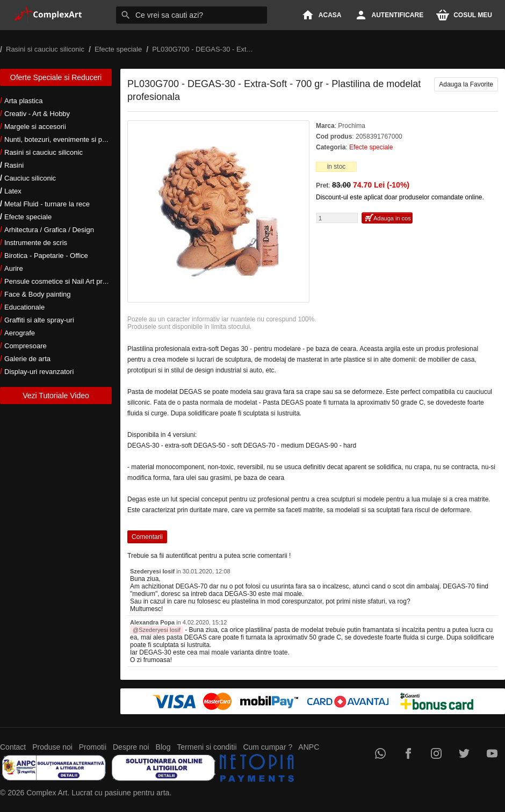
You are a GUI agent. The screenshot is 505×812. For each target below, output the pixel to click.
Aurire (14, 268)
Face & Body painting (38, 294)
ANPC (309, 747)
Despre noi (131, 747)
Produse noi (52, 747)
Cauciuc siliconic (30, 178)
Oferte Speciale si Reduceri (56, 77)
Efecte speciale (28, 217)
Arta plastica (24, 101)
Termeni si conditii (207, 747)
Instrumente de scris (36, 243)
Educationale (24, 307)
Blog (163, 747)
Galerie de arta (27, 359)
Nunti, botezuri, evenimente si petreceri (65, 139)
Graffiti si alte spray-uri (39, 320)
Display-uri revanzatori (39, 372)
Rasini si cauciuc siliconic (44, 152)
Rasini (14, 165)
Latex (13, 191)
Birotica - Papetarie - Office (46, 256)
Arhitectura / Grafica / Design (49, 230)
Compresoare (26, 346)
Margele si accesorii (35, 127)
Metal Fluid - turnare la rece (47, 204)
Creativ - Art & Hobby (37, 114)
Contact (13, 747)
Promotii (93, 747)
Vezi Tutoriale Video (56, 396)
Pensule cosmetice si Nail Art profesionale (69, 281)
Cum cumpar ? (268, 747)
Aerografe (20, 333)
